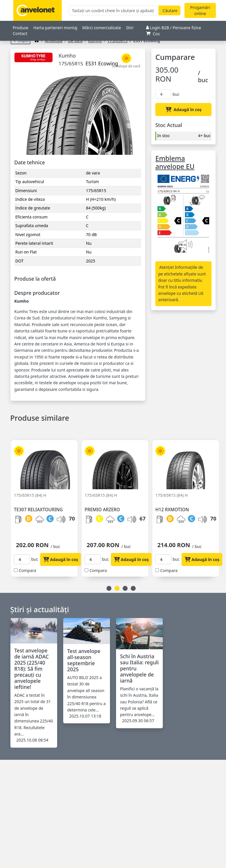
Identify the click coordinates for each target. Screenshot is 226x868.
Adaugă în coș (183, 110)
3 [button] (125, 588)
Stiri (130, 28)
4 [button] (133, 588)
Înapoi (21, 41)
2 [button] (117, 588)
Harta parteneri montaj (55, 28)
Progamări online (200, 10)
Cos (153, 34)
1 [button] (109, 588)
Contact (20, 34)
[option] (46, 505)
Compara (27, 570)
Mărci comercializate (102, 28)
